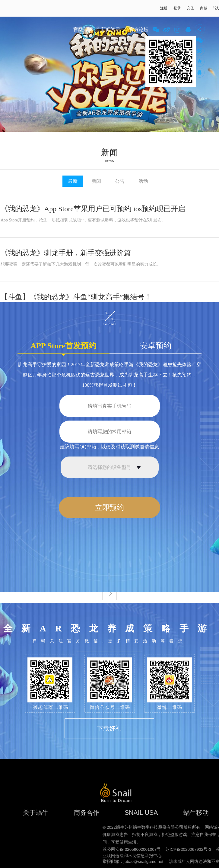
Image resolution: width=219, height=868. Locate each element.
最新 (73, 181)
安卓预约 (156, 346)
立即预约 (109, 508)
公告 (120, 181)
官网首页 (83, 29)
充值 (190, 8)
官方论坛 (139, 29)
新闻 (96, 181)
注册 (164, 8)
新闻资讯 (111, 29)
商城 (204, 8)
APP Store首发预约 (63, 348)
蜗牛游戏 (17, 8)
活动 (143, 181)
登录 (177, 8)
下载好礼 (109, 728)
